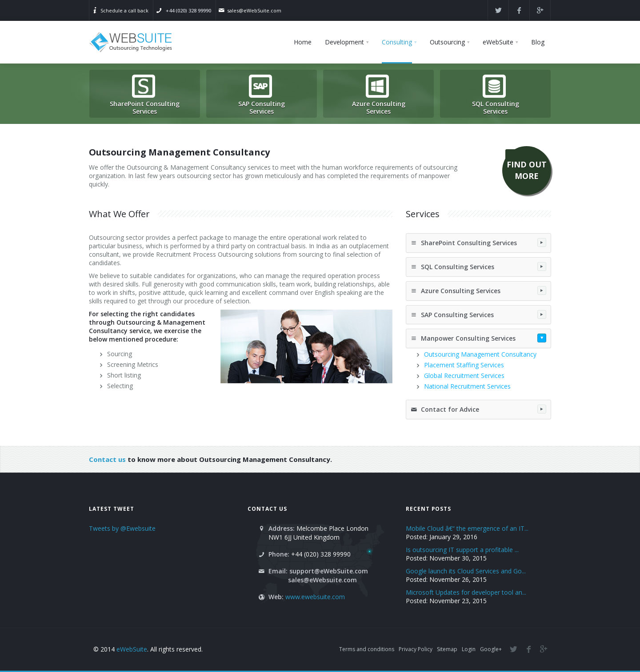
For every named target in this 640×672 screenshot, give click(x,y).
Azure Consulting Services (478, 290)
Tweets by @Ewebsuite (122, 528)
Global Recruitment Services (464, 376)
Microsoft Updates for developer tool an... (466, 592)
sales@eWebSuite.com (254, 10)
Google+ (491, 649)
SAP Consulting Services (478, 314)
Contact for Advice (478, 409)
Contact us (107, 459)
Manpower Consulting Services (478, 338)
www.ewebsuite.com (315, 597)
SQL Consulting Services (478, 266)
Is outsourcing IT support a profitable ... (462, 550)
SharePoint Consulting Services (478, 243)
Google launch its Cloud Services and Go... (466, 571)
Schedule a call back (124, 10)
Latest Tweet (112, 509)
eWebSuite (132, 649)
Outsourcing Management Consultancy (480, 354)
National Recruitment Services (467, 386)
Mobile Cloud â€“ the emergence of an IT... (467, 528)
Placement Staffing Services (464, 365)
